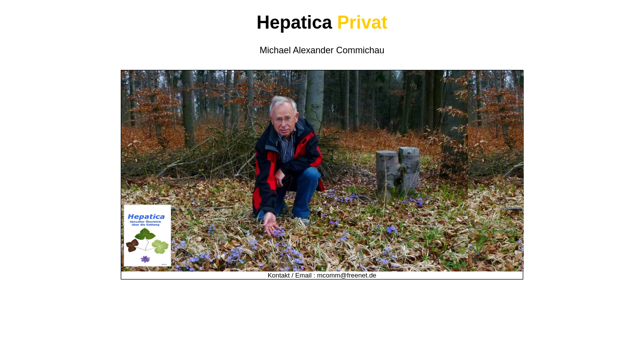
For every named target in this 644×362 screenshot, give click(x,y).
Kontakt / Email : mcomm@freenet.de (322, 275)
